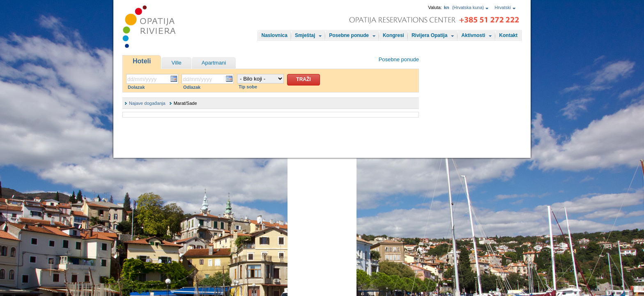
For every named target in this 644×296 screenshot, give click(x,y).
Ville (176, 63)
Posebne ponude (349, 35)
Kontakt (508, 35)
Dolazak (136, 87)
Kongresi (393, 35)
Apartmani (214, 63)
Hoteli (142, 61)
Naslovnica (275, 35)
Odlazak (192, 87)
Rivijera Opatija (429, 35)
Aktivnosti (473, 35)
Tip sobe (248, 87)
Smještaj (305, 35)
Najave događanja (147, 103)
